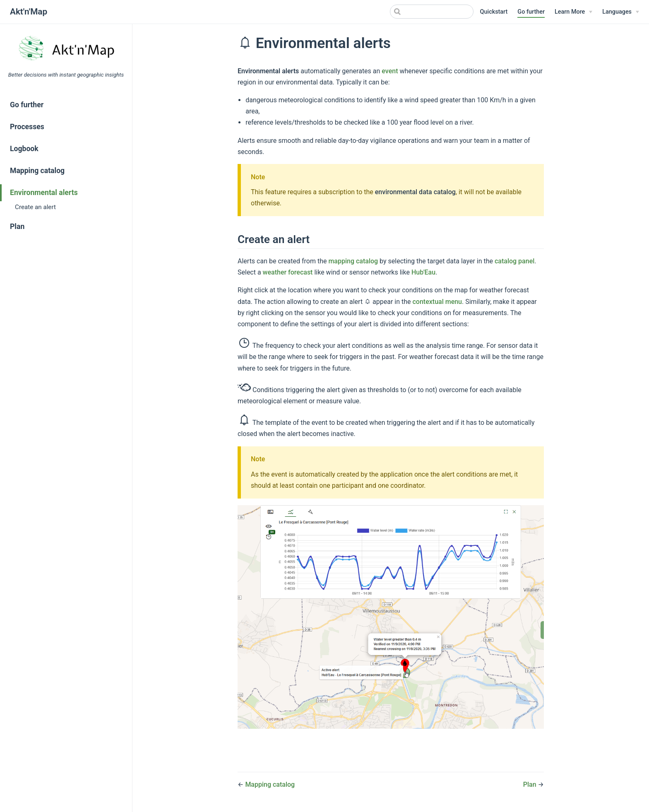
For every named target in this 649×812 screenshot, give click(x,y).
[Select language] (621, 12)
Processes (27, 127)
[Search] (432, 12)
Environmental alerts (44, 193)
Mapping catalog (37, 171)
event (390, 71)
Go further (531, 12)
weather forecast (288, 272)
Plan (17, 226)
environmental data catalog (415, 192)
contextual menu (437, 302)
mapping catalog (353, 261)
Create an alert (35, 207)
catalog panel (514, 261)
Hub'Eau (423, 272)
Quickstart (494, 12)
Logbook (24, 149)
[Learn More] (573, 12)
